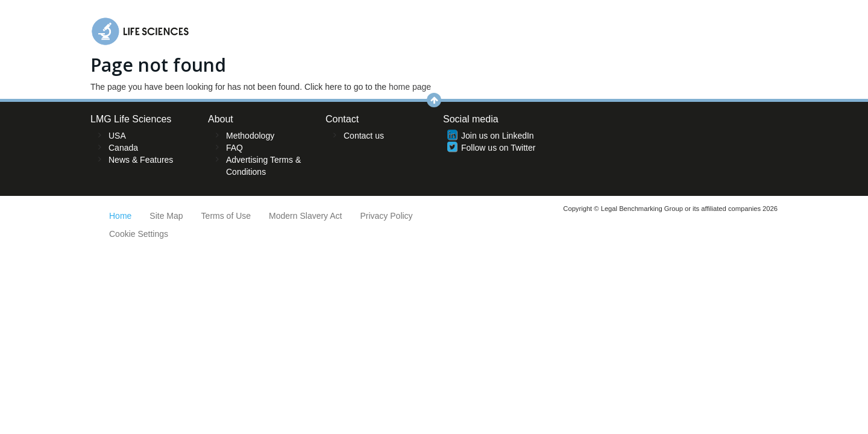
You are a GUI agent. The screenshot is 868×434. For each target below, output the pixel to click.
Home (120, 216)
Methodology (250, 136)
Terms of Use (226, 216)
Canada (123, 148)
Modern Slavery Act (305, 216)
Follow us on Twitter (498, 148)
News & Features (141, 160)
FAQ (234, 148)
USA (117, 136)
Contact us (364, 136)
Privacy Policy (386, 216)
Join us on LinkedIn (498, 136)
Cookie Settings (139, 234)
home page (410, 87)
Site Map (166, 216)
